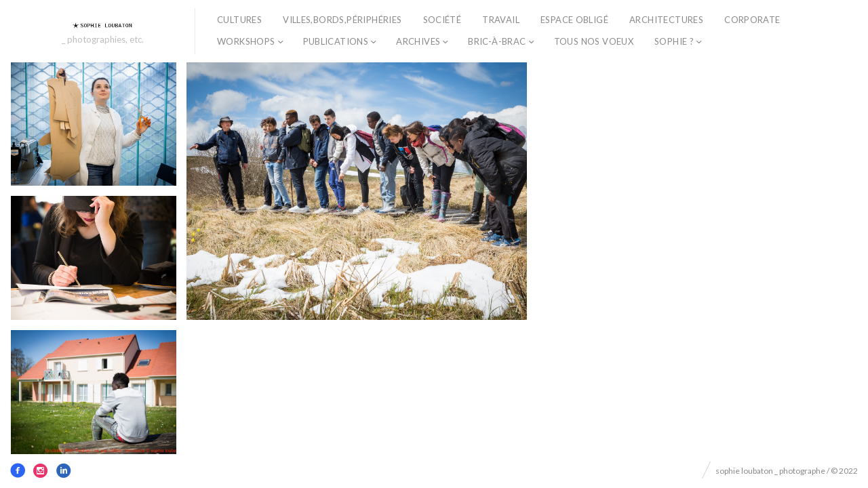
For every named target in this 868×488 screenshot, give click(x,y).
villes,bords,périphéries (342, 20)
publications (336, 41)
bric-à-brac (497, 41)
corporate (752, 20)
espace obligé (574, 20)
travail (501, 20)
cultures (239, 20)
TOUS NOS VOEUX (594, 41)
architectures (666, 20)
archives (418, 41)
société (442, 20)
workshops (246, 41)
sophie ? (674, 41)
